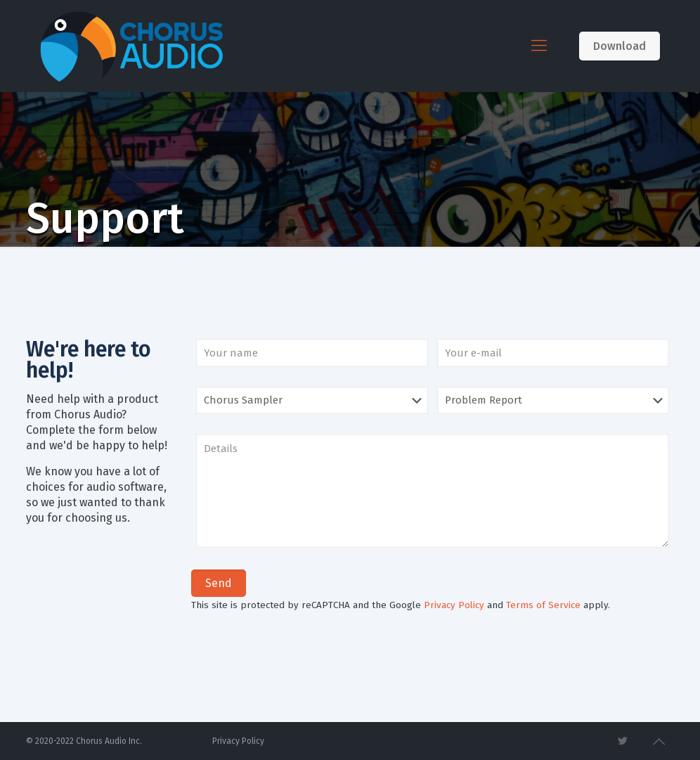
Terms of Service (543, 605)
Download (620, 46)
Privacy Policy (454, 605)
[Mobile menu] (539, 46)
